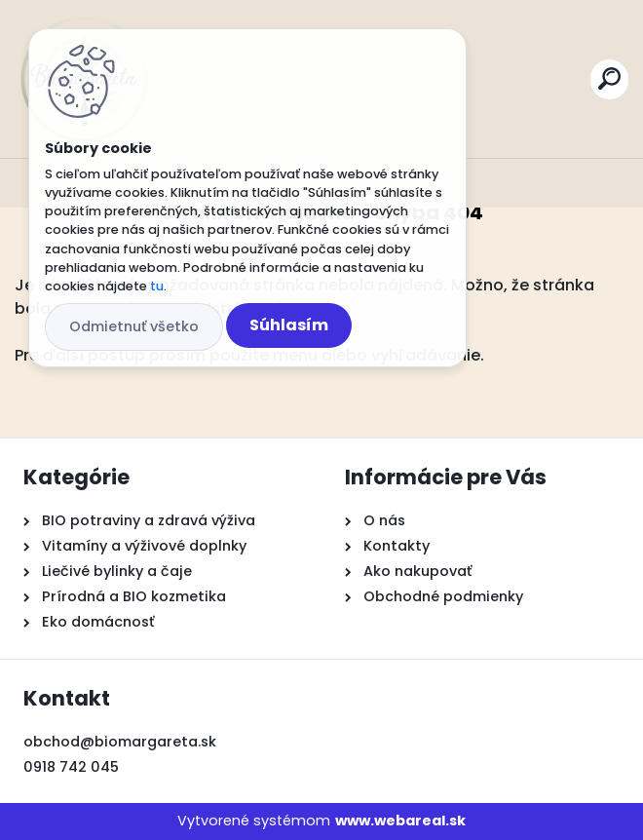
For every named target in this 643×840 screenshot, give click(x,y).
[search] (609, 78)
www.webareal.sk (400, 821)
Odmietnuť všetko (134, 326)
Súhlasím (289, 325)
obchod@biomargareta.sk (120, 742)
